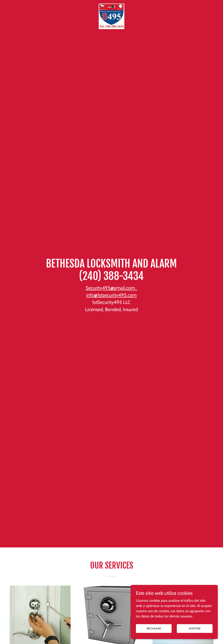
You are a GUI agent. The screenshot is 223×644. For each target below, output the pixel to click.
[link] (111, 5)
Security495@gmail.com (110, 288)
